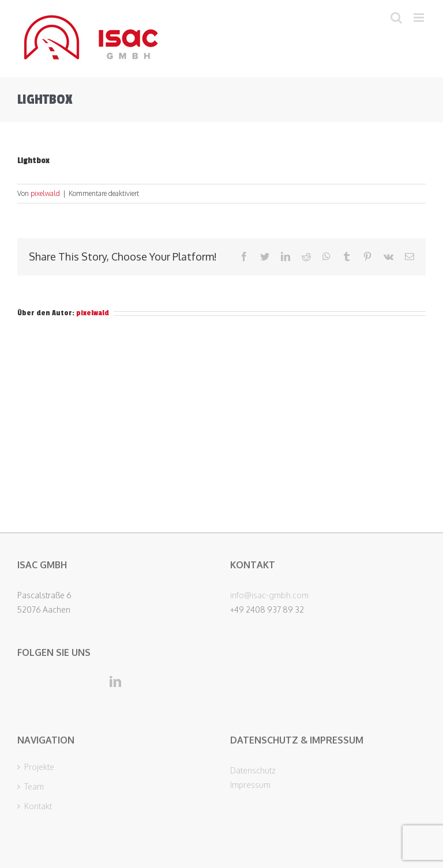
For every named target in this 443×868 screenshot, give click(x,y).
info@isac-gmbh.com (269, 595)
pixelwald (45, 193)
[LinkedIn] (115, 682)
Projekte (39, 767)
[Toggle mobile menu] (420, 18)
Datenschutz (253, 770)
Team (34, 787)
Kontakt (38, 806)
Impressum (250, 785)
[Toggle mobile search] (396, 18)
